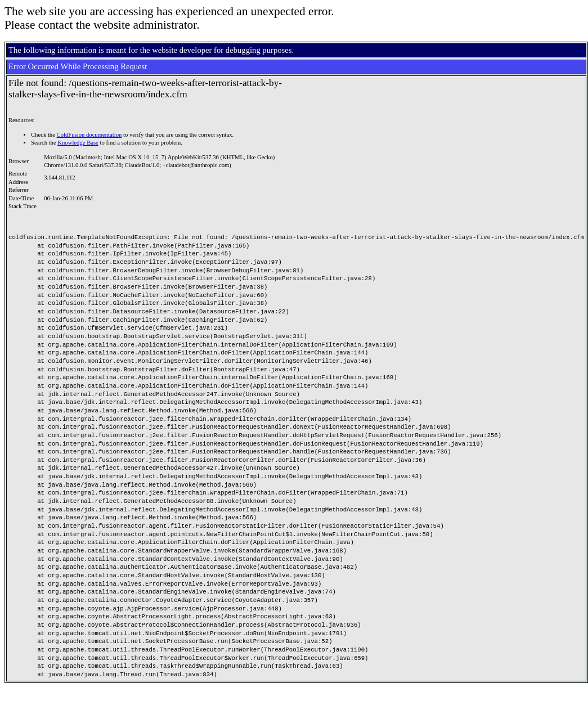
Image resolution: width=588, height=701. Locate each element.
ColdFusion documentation (89, 135)
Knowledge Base (78, 143)
